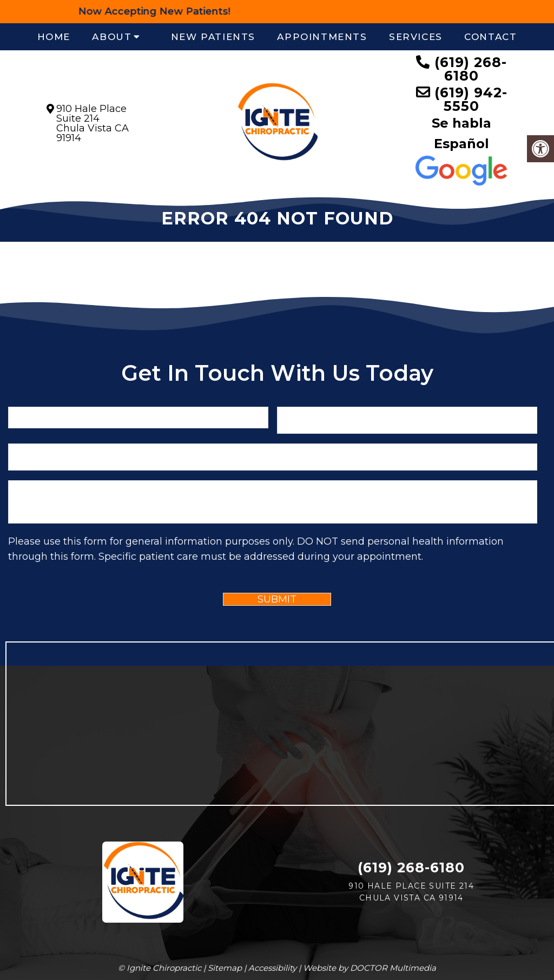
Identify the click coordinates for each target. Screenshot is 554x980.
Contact (490, 37)
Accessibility (272, 968)
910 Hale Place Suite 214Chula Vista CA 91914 (93, 123)
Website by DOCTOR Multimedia (370, 968)
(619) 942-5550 (471, 99)
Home (54, 37)
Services (416, 37)
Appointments (322, 37)
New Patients (213, 37)
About (112, 37)
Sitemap (225, 968)
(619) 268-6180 (471, 69)
